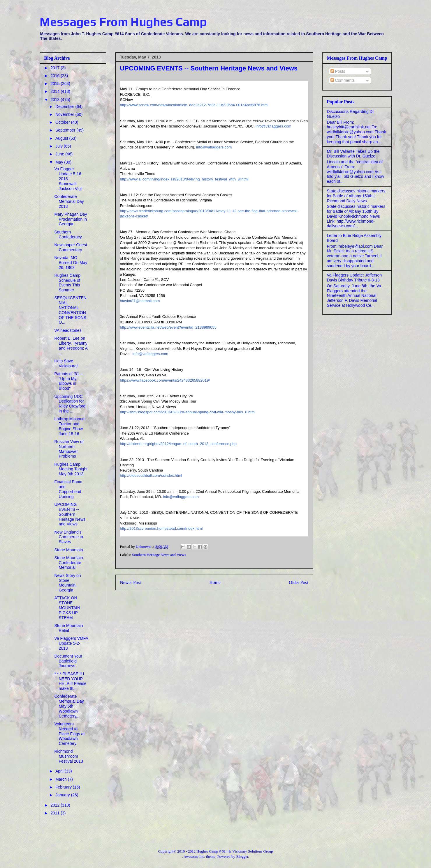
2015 (56, 84)
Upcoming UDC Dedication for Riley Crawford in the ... (70, 404)
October (63, 122)
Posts (338, 71)
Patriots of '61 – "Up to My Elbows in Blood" (68, 381)
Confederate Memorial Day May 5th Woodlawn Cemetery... (69, 706)
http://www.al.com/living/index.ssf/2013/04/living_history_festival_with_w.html (184, 179)
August (62, 138)
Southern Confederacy (68, 234)
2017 (56, 68)
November (65, 114)
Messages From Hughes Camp (123, 22)
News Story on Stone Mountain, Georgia (67, 583)
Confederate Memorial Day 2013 (69, 201)
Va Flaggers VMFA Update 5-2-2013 (71, 643)
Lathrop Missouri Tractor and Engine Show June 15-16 (69, 426)
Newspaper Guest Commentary (71, 247)
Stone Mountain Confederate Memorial (68, 563)
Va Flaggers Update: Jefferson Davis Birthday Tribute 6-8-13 (355, 278)
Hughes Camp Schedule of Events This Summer (67, 283)
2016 (56, 76)
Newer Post (131, 582)
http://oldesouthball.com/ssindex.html (151, 475)
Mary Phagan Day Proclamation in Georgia (71, 219)
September (66, 130)
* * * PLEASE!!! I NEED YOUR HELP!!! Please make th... (70, 681)
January (63, 795)
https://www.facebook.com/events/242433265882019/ (165, 380)
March (62, 779)
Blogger (242, 857)
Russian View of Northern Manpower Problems (69, 449)
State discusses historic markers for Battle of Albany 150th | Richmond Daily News (356, 196)
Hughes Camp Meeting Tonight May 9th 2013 (71, 469)
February (64, 787)
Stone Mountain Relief (68, 628)
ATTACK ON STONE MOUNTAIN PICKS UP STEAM (67, 608)
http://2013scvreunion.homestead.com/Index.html (161, 528)
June (60, 154)
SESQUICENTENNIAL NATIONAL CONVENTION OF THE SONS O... (70, 310)
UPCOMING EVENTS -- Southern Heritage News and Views (70, 514)
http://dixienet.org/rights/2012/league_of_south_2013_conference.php (178, 444)
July (60, 146)
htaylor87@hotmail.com (140, 301)
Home (215, 582)
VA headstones (68, 330)
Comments (343, 80)
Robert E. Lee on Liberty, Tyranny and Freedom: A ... (71, 346)
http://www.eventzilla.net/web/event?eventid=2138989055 (168, 327)
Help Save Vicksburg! (66, 363)
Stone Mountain (68, 550)
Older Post (298, 582)
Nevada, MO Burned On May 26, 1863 (71, 263)
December (65, 107)
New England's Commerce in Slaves (68, 537)
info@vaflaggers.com (273, 126)
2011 (56, 813)
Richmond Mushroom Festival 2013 (68, 756)
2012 (56, 805)
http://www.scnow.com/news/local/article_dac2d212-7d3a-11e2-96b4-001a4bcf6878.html (194, 105)
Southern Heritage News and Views (159, 555)
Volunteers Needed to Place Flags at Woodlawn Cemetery (69, 734)
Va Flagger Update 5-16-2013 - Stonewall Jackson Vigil (68, 179)
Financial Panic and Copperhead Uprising (68, 489)
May (60, 162)
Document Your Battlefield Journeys (68, 661)
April (60, 771)
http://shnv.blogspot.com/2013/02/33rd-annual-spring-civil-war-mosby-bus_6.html (188, 412)
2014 (56, 91)
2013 (56, 100)
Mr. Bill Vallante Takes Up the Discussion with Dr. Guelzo (353, 154)
